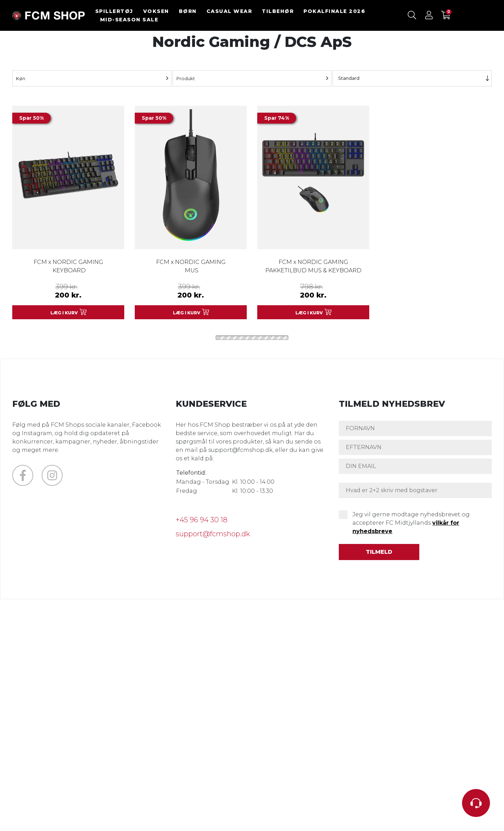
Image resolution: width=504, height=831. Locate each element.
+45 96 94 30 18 (202, 520)
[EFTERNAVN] (415, 447)
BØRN (188, 11)
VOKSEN (156, 11)
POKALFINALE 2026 (334, 11)
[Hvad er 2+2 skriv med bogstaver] (415, 490)
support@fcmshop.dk (213, 534)
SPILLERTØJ (114, 11)
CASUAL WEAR (229, 11)
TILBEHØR (278, 11)
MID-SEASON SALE (129, 20)
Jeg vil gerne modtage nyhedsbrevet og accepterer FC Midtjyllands (411, 523)
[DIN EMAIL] (415, 466)
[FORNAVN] (415, 428)
